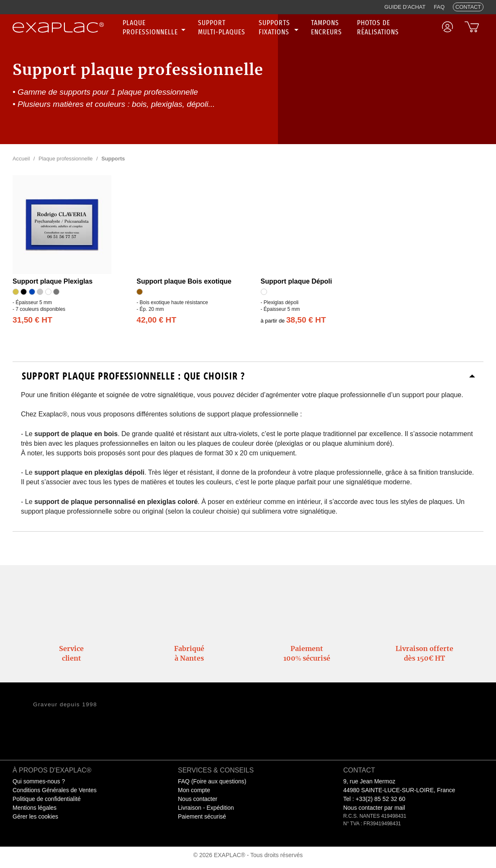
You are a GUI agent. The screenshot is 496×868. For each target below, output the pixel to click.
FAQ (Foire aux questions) (212, 781)
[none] (155, 28)
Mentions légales (35, 808)
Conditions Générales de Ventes (55, 790)
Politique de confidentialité (47, 799)
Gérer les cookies (35, 816)
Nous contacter (198, 799)
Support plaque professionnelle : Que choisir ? (133, 376)
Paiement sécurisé (202, 816)
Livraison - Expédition (206, 808)
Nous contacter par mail (374, 808)
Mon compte (194, 790)
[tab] (248, 376)
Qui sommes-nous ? (39, 781)
